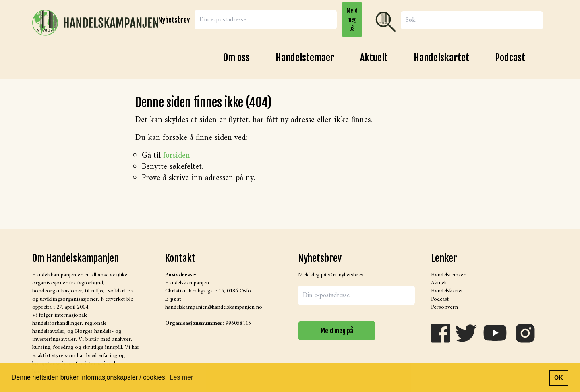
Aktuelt (374, 58)
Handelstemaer (305, 58)
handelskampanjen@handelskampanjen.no (214, 307)
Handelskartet (441, 58)
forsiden (177, 156)
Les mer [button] (182, 377)
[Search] (472, 20)
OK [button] (559, 377)
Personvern (444, 307)
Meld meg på (352, 19)
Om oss (236, 58)
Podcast (510, 58)
